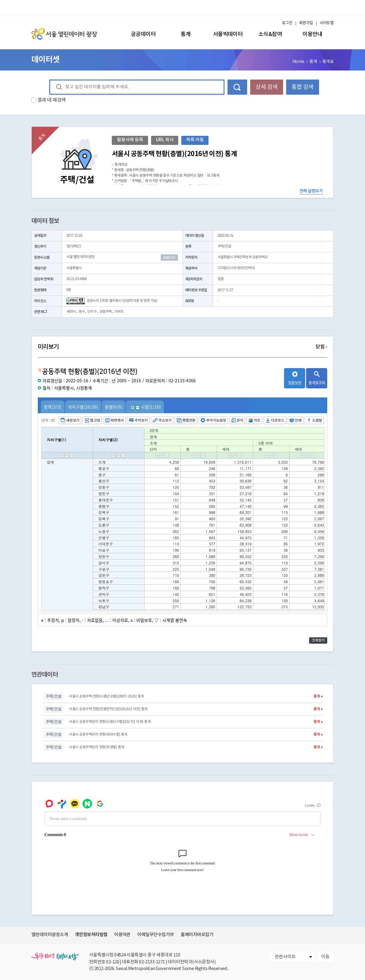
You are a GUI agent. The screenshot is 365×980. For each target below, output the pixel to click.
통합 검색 (302, 87)
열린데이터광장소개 (50, 935)
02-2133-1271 (152, 962)
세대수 (71, 312)
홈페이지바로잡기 (197, 935)
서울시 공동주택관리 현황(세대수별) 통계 (98, 735)
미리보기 (182, 347)
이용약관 (122, 935)
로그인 (287, 23)
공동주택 (105, 312)
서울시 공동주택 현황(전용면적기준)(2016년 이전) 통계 (108, 709)
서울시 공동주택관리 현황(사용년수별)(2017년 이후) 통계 (110, 722)
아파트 (119, 312)
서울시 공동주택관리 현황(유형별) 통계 (96, 747)
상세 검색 (266, 87)
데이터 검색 (237, 87)
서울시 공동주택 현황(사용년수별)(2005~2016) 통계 (106, 696)
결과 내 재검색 (52, 100)
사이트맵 (327, 23)
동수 (82, 312)
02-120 (113, 962)
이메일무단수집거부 (155, 935)
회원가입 (306, 23)
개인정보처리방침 (91, 935)
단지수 (92, 312)
